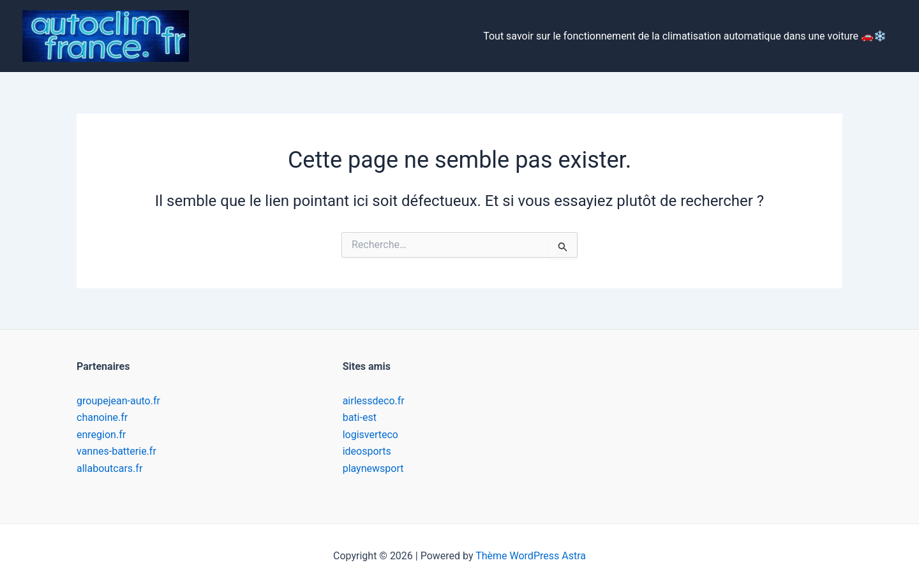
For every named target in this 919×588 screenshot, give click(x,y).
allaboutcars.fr (109, 468)
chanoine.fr (102, 417)
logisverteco (370, 435)
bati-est (360, 417)
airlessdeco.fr (374, 401)
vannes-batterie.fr (116, 451)
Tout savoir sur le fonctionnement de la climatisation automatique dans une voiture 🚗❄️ (685, 36)
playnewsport (373, 468)
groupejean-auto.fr (118, 401)
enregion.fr (101, 435)
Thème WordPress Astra (531, 556)
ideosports (367, 451)
